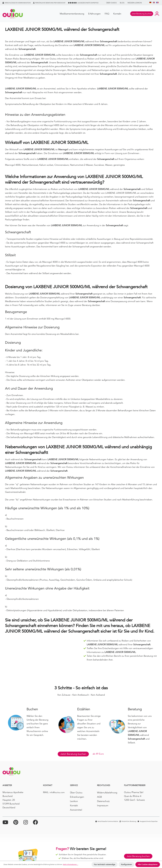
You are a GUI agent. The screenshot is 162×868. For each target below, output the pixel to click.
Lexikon (74, 801)
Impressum (103, 805)
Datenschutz (103, 801)
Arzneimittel (76, 810)
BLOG (122, 3)
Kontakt (117, 14)
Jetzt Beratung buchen (73, 754)
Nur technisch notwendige (105, 864)
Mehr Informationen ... (71, 864)
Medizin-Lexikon (135, 3)
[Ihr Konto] (157, 14)
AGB (99, 797)
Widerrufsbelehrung (107, 793)
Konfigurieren (126, 864)
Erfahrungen (94, 14)
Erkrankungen (77, 797)
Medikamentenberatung (72, 14)
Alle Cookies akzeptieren (148, 864)
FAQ (107, 14)
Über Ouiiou (111, 3)
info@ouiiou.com (57, 792)
